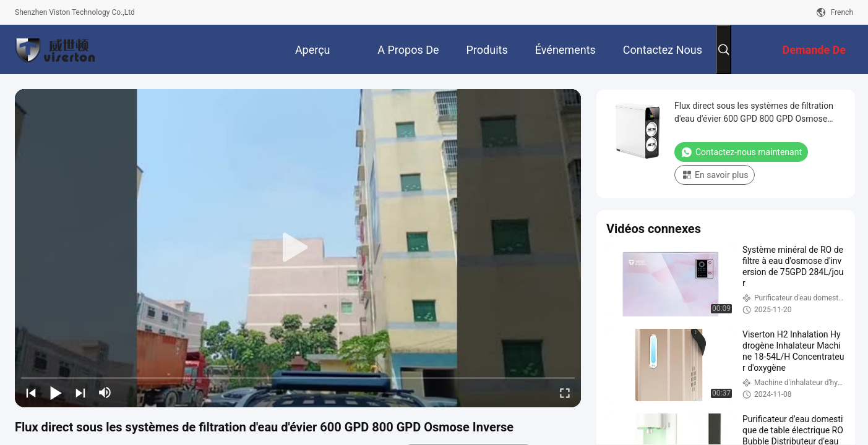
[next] (80, 392)
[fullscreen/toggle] (565, 392)
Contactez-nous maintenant (741, 152)
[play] (298, 248)
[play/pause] (56, 392)
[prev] (31, 392)
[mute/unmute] (105, 392)
